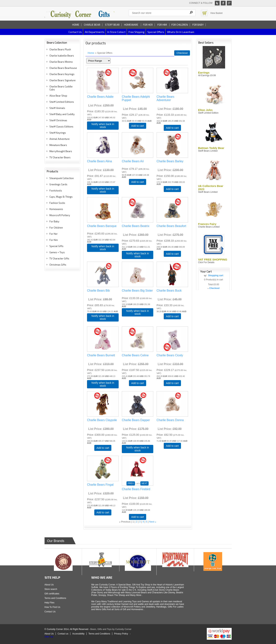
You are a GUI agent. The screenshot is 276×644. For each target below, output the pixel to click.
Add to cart (138, 126)
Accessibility (78, 634)
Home (76, 25)
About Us (49, 585)
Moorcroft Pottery (60, 215)
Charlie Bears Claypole (102, 420)
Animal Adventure (60, 139)
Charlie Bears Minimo (61, 62)
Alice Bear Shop (58, 96)
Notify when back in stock (103, 126)
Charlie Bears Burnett (101, 355)
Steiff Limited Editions (62, 102)
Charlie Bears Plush (60, 49)
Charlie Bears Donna (170, 420)
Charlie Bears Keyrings (62, 74)
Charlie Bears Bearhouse (63, 68)
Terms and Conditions (55, 598)
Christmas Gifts (58, 265)
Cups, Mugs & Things (61, 197)
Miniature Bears (58, 145)
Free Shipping (137, 32)
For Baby (198, 25)
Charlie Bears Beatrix (136, 226)
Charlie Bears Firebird (136, 489)
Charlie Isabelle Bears (62, 56)
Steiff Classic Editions (61, 127)
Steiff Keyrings (58, 133)
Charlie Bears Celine (135, 355)
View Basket (216, 13)
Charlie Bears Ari (133, 161)
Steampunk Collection (62, 178)
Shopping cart (216, 275)
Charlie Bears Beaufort (171, 226)
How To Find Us (52, 607)
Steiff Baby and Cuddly (62, 114)
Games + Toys (57, 252)
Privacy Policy (121, 634)
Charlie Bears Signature (62, 80)
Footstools (56, 191)
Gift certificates (52, 594)
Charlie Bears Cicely (170, 355)
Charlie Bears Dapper (136, 420)
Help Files (49, 603)
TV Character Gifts (59, 258)
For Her (148, 25)
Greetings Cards (58, 184)
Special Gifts (56, 246)
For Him (162, 25)
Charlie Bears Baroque (102, 226)
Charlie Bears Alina (99, 161)
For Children (180, 25)
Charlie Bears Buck (169, 291)
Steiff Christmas (58, 120)
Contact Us (50, 612)
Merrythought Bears (61, 151)
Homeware (131, 25)
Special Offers (156, 32)
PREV (131, 483)
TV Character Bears (60, 157)
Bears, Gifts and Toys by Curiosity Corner (111, 629)
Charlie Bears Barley (170, 161)
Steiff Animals (57, 108)
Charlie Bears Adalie (100, 97)
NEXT (144, 483)
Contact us (75, 32)
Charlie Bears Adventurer (165, 98)
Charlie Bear (92, 25)
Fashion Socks (57, 203)
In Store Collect (116, 32)
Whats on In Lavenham (181, 32)
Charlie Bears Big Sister (137, 291)
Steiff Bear (112, 25)
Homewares (56, 209)
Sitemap (49, 637)
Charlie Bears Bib (98, 291)
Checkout (182, 53)
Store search (51, 589)
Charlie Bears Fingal (100, 485)
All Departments (95, 32)
